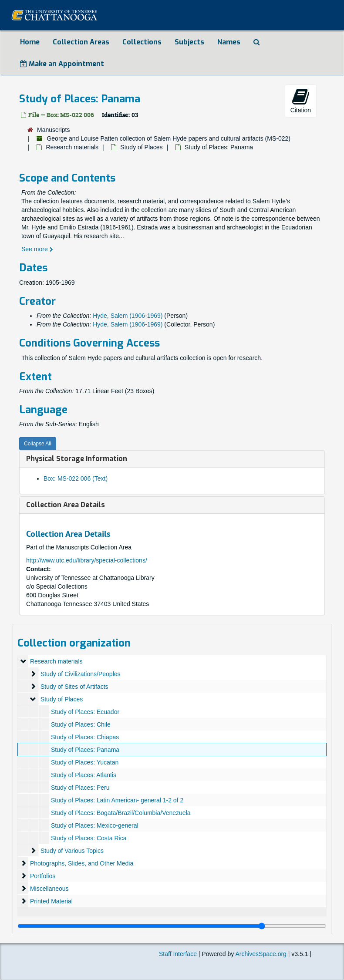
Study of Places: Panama (85, 750)
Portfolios (43, 876)
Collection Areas (81, 42)
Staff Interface (178, 954)
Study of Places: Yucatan (85, 762)
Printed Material (51, 901)
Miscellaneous (49, 889)
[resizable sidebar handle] (172, 926)
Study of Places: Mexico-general (95, 825)
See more (37, 249)
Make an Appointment (62, 64)
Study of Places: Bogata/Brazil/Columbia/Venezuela (121, 813)
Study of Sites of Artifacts (74, 687)
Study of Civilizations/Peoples (81, 674)
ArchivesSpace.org (261, 954)
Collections (142, 42)
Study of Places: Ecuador (85, 712)
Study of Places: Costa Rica (89, 838)
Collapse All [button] (38, 444)
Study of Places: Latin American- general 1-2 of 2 (117, 800)
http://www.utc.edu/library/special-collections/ (87, 560)
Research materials (72, 147)
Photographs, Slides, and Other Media (82, 863)
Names (229, 42)
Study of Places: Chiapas (85, 737)
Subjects (189, 42)
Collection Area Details (66, 505)
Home (30, 42)
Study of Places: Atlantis (84, 775)
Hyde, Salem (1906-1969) (128, 316)
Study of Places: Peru (80, 788)
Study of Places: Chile (81, 724)
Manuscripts (53, 130)
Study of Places (141, 147)
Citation (301, 101)
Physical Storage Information (77, 459)
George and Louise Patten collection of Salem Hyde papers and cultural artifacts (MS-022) (169, 138)
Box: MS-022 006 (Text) (76, 478)
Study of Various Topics (72, 851)
